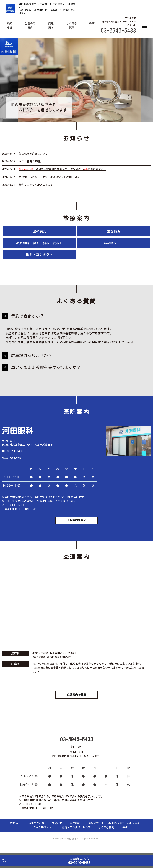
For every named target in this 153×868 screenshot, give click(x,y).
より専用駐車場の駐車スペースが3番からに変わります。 (62, 169)
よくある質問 (106, 833)
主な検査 (114, 231)
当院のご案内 (36, 829)
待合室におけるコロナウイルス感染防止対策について (50, 177)
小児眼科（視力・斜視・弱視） (39, 243)
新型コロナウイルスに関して (36, 185)
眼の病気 (39, 231)
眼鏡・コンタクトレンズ (76, 833)
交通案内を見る (76, 700)
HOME (91, 24)
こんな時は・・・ (114, 243)
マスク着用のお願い (31, 161)
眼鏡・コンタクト (39, 254)
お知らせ (15, 829)
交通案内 (57, 829)
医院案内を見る (76, 523)
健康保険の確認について (33, 154)
